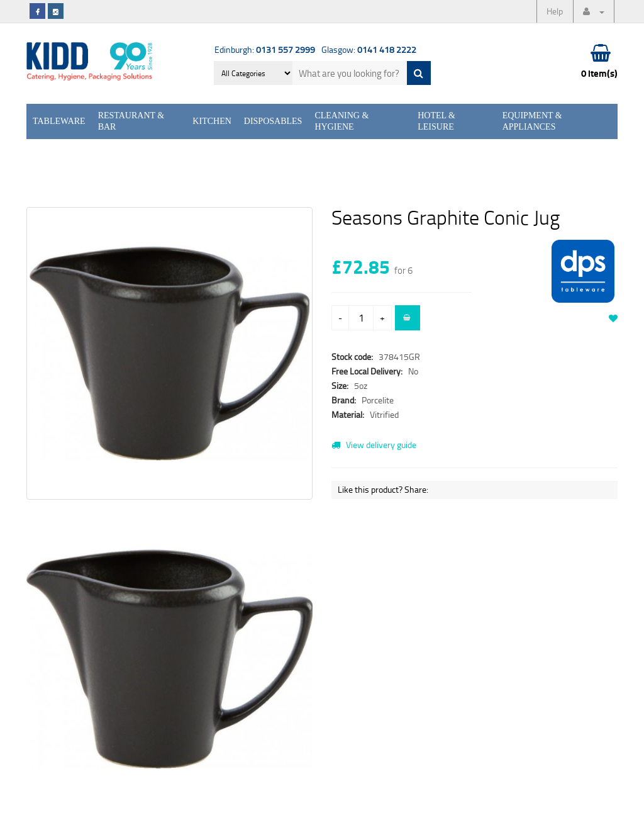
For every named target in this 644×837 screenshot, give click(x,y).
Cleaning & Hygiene (341, 121)
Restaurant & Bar (131, 121)
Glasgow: (369, 49)
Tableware (59, 121)
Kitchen (212, 121)
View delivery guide (374, 445)
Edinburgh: (265, 49)
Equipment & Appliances (532, 121)
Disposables (273, 121)
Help (555, 11)
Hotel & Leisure (436, 121)
